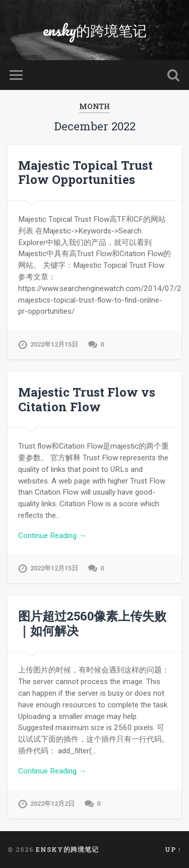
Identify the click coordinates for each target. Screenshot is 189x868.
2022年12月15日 (54, 344)
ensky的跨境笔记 (95, 30)
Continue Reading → (52, 536)
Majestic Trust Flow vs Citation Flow (87, 399)
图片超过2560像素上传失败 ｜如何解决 (92, 623)
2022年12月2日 (52, 804)
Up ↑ (173, 849)
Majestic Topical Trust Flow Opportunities (85, 173)
